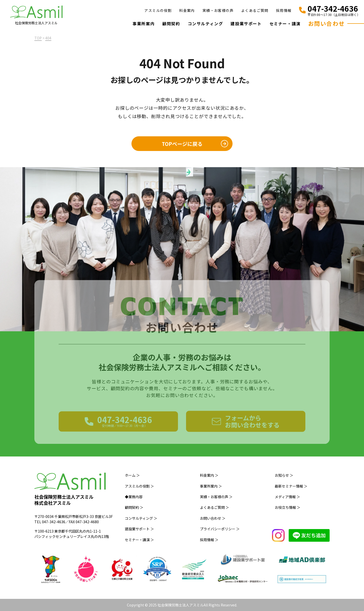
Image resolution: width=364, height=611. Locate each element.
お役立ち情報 (288, 507)
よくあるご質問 (255, 10)
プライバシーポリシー (220, 529)
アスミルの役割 (158, 10)
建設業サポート (246, 24)
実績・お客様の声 (218, 10)
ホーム (132, 475)
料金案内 (187, 10)
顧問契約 (171, 24)
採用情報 (284, 10)
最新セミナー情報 (291, 486)
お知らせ (284, 475)
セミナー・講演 (285, 24)
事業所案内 (144, 24)
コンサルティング (206, 24)
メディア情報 (287, 497)
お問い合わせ (326, 23)
